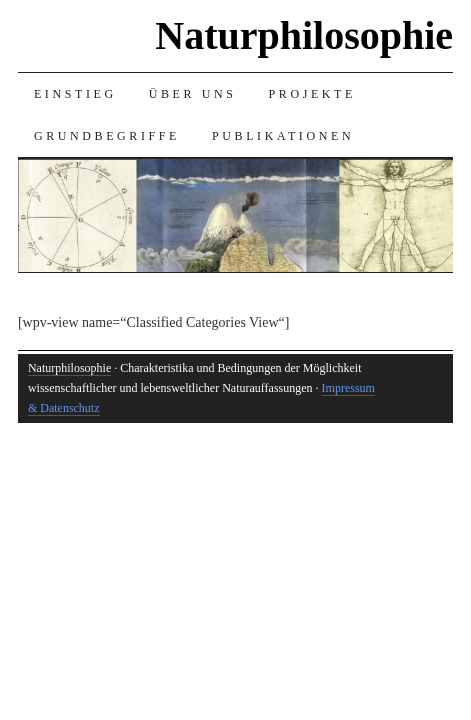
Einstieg (75, 94)
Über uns (193, 94)
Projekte (312, 94)
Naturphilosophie (304, 35)
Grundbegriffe (107, 136)
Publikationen (283, 136)
